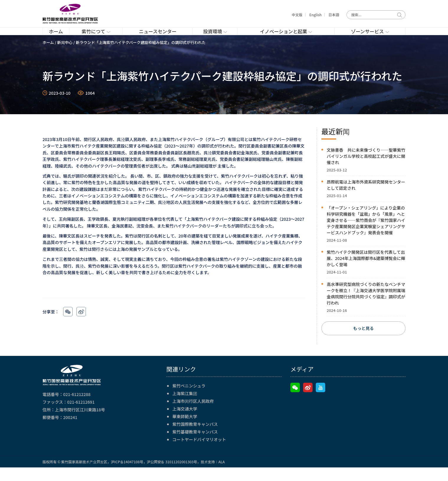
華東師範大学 (185, 430)
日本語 (334, 15)
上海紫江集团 (185, 407)
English (315, 15)
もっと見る (364, 342)
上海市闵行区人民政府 (193, 415)
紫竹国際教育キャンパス (195, 438)
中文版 (297, 15)
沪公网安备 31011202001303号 (172, 475)
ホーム (48, 55)
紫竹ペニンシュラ (189, 399)
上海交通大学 (185, 422)
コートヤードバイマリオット (199, 453)
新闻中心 (65, 55)
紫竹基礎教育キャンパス (195, 445)
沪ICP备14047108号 (127, 475)
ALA (222, 475)
